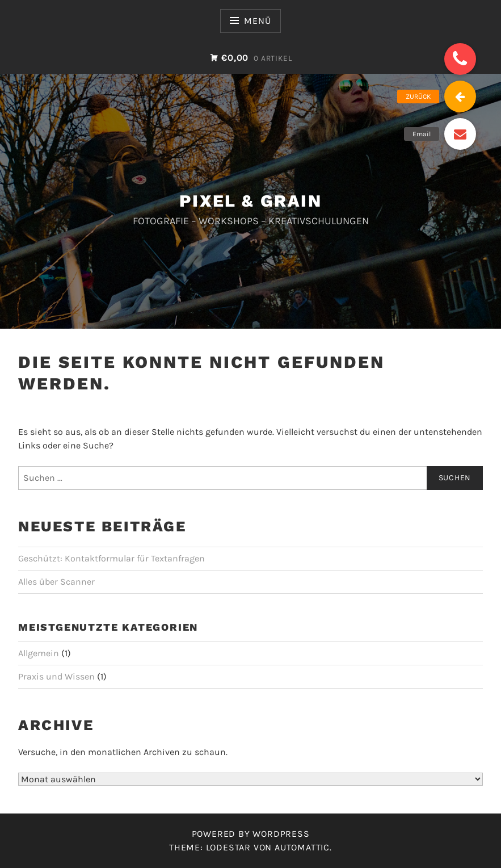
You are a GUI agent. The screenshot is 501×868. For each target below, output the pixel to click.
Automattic (302, 847)
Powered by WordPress (251, 834)
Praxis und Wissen (56, 676)
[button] (460, 59)
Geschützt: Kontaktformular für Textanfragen (111, 558)
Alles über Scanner (56, 582)
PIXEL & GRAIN (251, 201)
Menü (257, 21)
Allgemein (39, 653)
